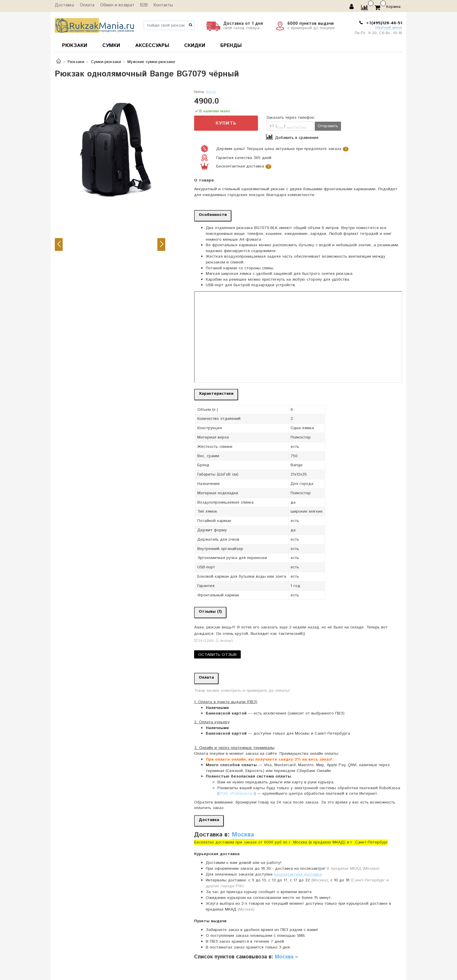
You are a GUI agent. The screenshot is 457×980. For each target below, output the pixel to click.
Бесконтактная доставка (298, 874)
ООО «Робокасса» (236, 794)
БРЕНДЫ (231, 46)
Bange (211, 92)
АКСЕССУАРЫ (152, 46)
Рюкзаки (76, 62)
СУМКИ (111, 46)
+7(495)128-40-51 (383, 23)
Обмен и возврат (115, 6)
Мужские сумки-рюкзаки (151, 62)
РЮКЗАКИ (75, 46)
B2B (142, 6)
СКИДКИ (195, 46)
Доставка (64, 6)
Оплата (86, 6)
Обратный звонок (389, 28)
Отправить (328, 126)
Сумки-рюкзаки (106, 62)
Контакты (160, 6)
